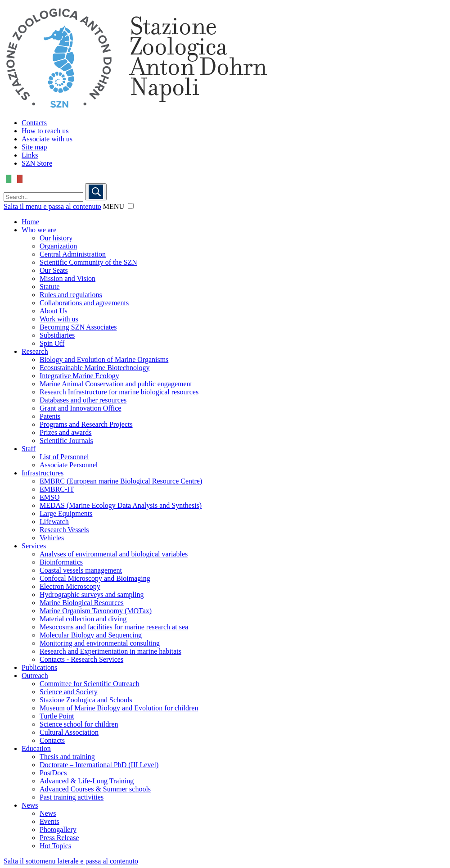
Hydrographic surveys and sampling (92, 594)
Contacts (34, 123)
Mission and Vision (67, 278)
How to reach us (45, 131)
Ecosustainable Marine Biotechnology (94, 368)
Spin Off (52, 343)
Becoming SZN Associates (78, 327)
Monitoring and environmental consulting (100, 643)
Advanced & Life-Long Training (87, 781)
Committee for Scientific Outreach (90, 684)
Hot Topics (55, 846)
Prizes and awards (66, 432)
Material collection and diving (83, 619)
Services (34, 546)
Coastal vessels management (81, 570)
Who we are (39, 230)
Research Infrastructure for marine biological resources (119, 392)
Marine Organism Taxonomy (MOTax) (96, 611)
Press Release (59, 838)
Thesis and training (67, 757)
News (30, 805)
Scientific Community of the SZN (88, 262)
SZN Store (37, 163)
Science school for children (79, 724)
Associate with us (47, 139)
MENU (114, 206)
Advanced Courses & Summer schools (95, 789)
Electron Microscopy (70, 586)
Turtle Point (57, 716)
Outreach (35, 676)
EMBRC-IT (57, 489)
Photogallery (58, 830)
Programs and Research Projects (86, 424)
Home (30, 222)
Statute (49, 287)
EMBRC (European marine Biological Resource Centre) (121, 481)
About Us (54, 311)
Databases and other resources (83, 400)
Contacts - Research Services (81, 659)
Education (36, 748)
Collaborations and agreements (84, 303)
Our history (56, 238)
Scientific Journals (66, 441)
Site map (34, 147)
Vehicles (52, 538)
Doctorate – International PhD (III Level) (99, 765)
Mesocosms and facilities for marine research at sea (114, 627)
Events (49, 821)
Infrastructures (43, 473)
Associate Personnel (69, 465)
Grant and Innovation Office (80, 408)
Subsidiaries (57, 335)
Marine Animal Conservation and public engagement (116, 384)
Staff (29, 449)
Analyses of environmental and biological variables (114, 554)
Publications (39, 667)
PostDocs (53, 773)
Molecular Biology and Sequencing (91, 635)
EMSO (49, 497)
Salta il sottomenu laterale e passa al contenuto (71, 861)
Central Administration (73, 254)
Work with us (59, 319)
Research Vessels (64, 530)
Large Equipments (66, 513)
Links (30, 155)
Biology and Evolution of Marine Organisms (104, 359)
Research (35, 351)
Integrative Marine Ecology (79, 376)
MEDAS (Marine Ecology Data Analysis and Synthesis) (121, 505)
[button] (131, 206)
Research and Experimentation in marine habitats (110, 651)
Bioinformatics (61, 562)
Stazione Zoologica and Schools (86, 700)
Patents (50, 416)
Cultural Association (69, 732)
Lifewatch (54, 522)
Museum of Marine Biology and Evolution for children (119, 708)
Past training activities (72, 797)
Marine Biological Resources (82, 603)
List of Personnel (64, 457)
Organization (58, 246)
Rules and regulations (71, 295)
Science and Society (69, 692)
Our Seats (54, 270)
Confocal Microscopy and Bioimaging (95, 578)
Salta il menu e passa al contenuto (52, 206)
